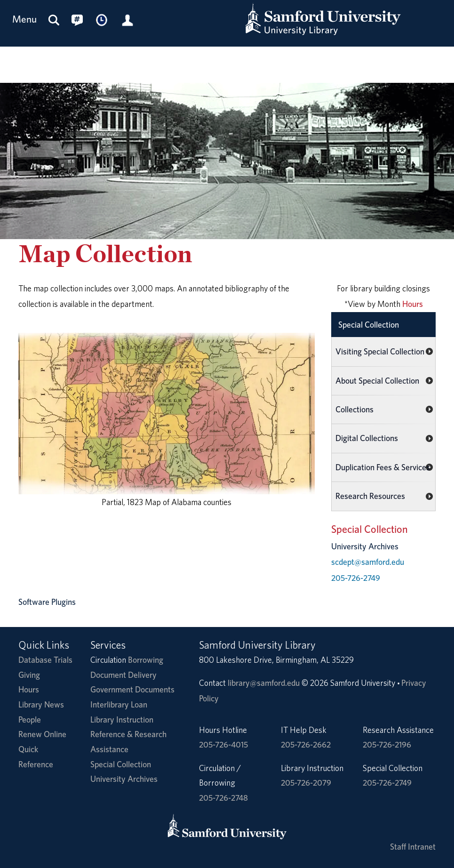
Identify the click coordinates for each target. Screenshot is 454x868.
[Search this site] (54, 20)
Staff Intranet (413, 847)
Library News (41, 704)
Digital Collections (367, 438)
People (30, 719)
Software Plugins (47, 602)
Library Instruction (122, 719)
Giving (29, 675)
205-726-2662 (306, 744)
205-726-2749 (356, 578)
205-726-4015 (223, 744)
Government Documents (132, 689)
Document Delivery (123, 675)
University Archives (124, 779)
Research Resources (370, 496)
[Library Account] (127, 20)
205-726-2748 (223, 798)
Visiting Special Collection (380, 351)
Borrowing (146, 660)
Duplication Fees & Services (383, 467)
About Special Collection (377, 381)
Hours (413, 304)
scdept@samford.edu (368, 562)
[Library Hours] (102, 20)
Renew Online (42, 734)
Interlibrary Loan (119, 704)
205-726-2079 (306, 783)
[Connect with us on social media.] (77, 20)
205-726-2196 (387, 744)
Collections (354, 409)
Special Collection (369, 325)
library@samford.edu (264, 683)
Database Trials (45, 660)
